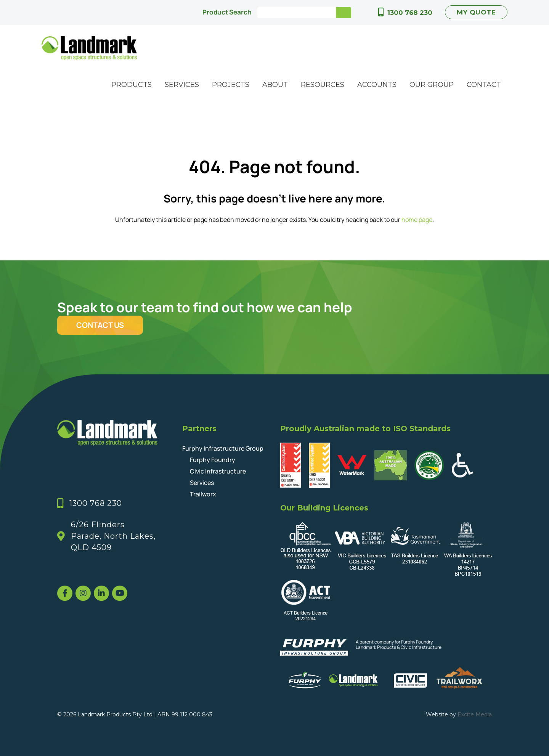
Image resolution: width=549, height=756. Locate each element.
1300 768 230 (410, 13)
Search (344, 13)
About (275, 85)
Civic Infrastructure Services (218, 477)
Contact (484, 85)
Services (182, 85)
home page (417, 220)
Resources (323, 85)
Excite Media (475, 714)
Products (132, 85)
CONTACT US (100, 325)
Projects (231, 85)
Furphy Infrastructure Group (223, 448)
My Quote (476, 12)
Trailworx (203, 494)
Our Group (432, 85)
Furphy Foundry (213, 460)
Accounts (377, 85)
